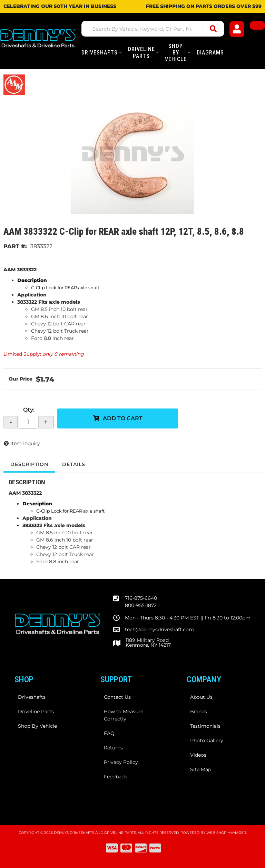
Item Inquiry (25, 443)
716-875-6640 (141, 598)
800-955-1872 (141, 605)
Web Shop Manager (226, 833)
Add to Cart (123, 418)
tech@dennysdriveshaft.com (159, 629)
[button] (153, 29)
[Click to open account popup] (237, 29)
